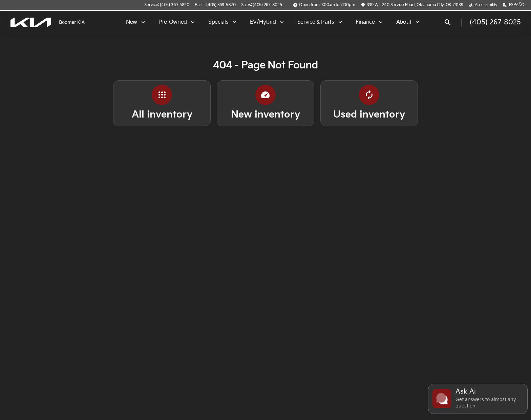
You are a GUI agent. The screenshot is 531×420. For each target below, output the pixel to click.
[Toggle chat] (478, 399)
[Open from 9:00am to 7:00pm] (324, 5)
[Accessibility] (483, 5)
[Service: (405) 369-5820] (167, 5)
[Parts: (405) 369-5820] (215, 5)
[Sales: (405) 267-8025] (262, 5)
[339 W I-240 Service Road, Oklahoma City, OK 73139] (412, 5)
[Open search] (448, 22)
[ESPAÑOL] (515, 5)
